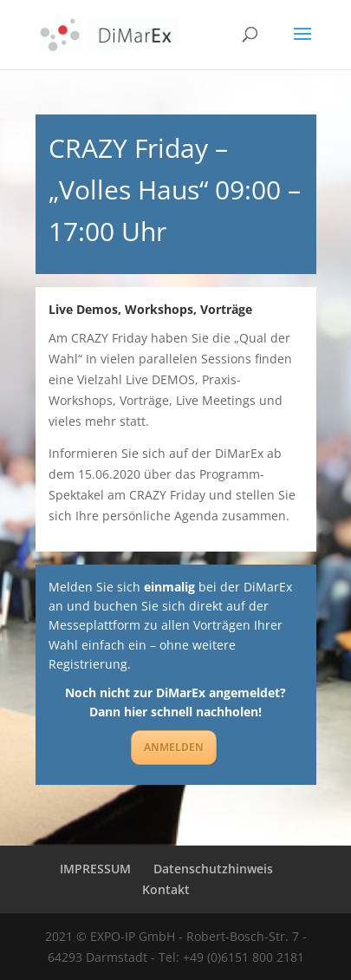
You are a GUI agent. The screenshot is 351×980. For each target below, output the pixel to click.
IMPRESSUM (95, 869)
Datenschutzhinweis (213, 869)
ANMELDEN (174, 747)
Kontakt (166, 889)
